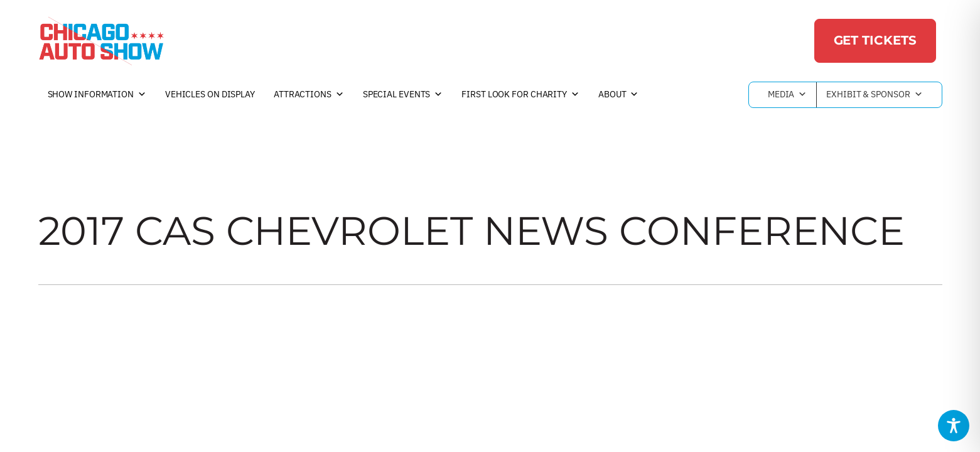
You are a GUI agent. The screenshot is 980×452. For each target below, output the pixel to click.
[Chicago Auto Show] (101, 41)
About (618, 95)
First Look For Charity (520, 95)
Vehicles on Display (210, 94)
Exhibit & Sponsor (874, 95)
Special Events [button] (403, 95)
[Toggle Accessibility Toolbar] (954, 426)
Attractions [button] (309, 95)
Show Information (97, 95)
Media (787, 95)
